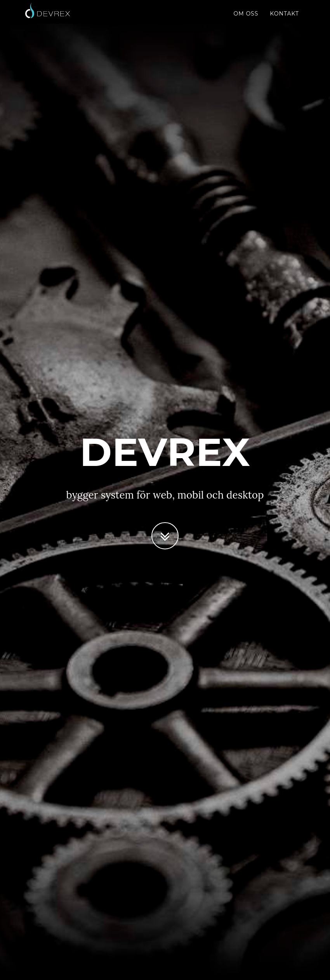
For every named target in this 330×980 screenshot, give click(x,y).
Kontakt (284, 21)
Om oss (246, 21)
